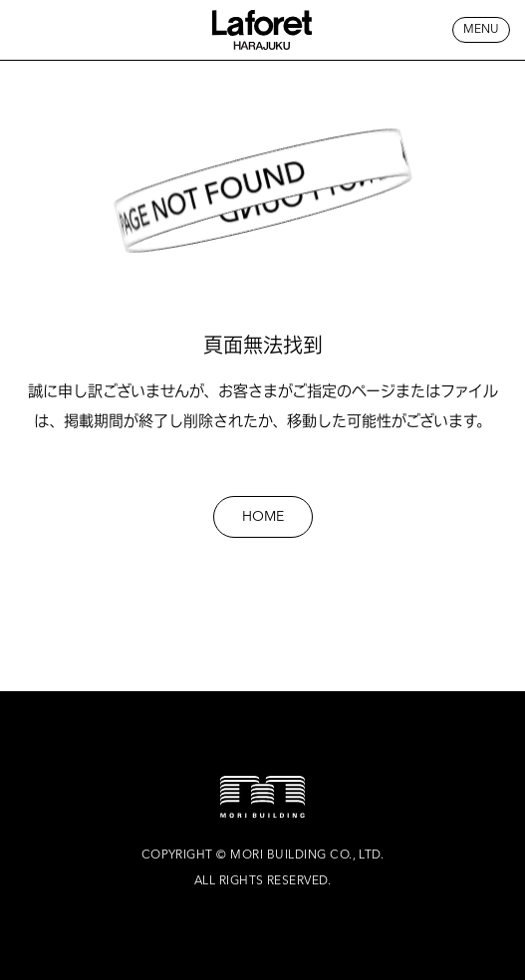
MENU (481, 30)
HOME (263, 517)
